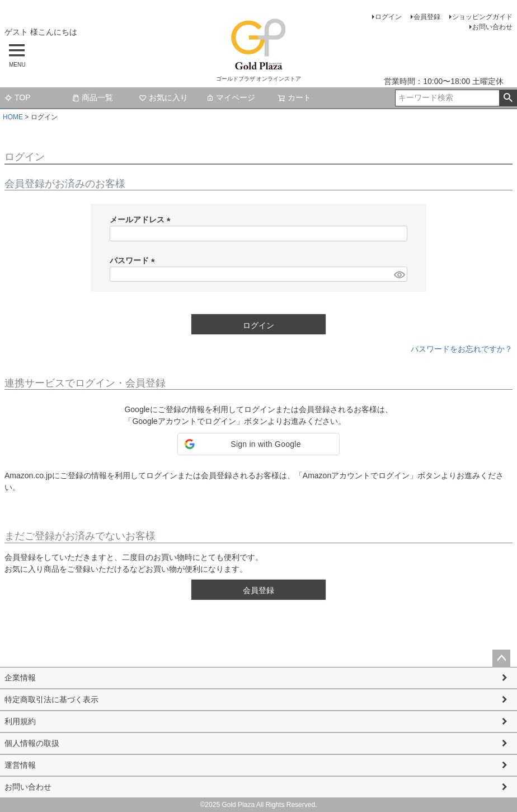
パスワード (134, 260)
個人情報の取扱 (32, 743)
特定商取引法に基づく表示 (51, 699)
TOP (18, 97)
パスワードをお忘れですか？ (462, 349)
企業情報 (20, 678)
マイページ (231, 97)
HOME (13, 117)
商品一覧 (92, 97)
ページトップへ (501, 659)
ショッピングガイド (482, 17)
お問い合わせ (492, 27)
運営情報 (20, 765)
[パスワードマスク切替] (399, 274)
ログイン (388, 17)
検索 (508, 98)
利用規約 (20, 721)
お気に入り (163, 97)
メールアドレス (142, 220)
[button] (258, 444)
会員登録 (427, 17)
